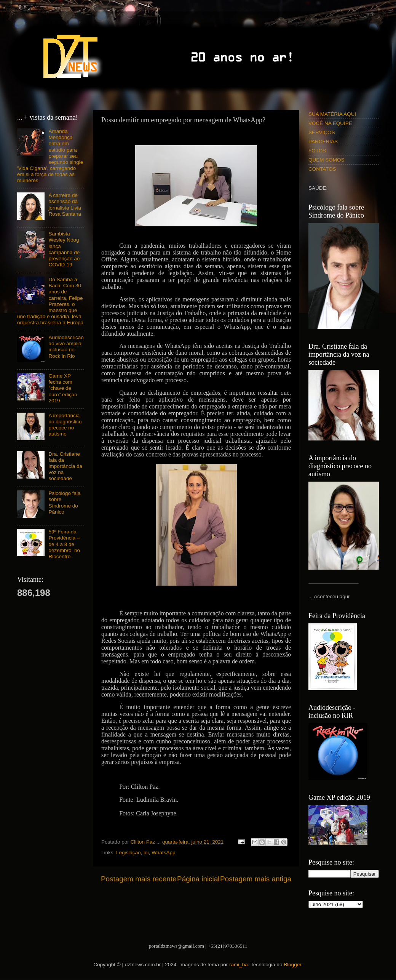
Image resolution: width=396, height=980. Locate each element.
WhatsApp (163, 853)
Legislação (129, 853)
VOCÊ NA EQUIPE (330, 123)
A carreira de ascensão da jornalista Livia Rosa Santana (65, 205)
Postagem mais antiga (256, 879)
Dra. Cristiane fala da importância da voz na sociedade (65, 466)
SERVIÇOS (322, 132)
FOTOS (317, 151)
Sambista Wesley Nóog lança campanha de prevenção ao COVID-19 (64, 249)
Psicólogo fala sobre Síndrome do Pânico (64, 503)
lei (146, 853)
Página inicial (198, 879)
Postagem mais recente (139, 879)
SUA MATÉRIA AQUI (332, 114)
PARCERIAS (323, 142)
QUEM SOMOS (327, 160)
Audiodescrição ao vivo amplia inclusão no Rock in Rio (66, 347)
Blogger (292, 965)
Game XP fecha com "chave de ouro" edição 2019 (63, 388)
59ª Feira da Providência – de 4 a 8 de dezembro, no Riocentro (64, 544)
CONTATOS (322, 169)
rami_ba (239, 965)
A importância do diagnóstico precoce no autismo (65, 425)
